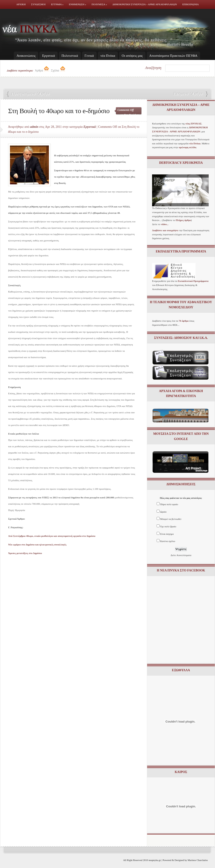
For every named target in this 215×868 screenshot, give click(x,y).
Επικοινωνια (190, 4)
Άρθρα (42, 71)
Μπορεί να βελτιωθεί (171, 519)
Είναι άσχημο (167, 534)
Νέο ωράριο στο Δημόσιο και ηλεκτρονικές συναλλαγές (188, 94)
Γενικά (89, 56)
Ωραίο (163, 512)
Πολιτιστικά (70, 56)
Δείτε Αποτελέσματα (181, 555)
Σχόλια (58, 71)
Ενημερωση (78, 4)
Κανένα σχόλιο (168, 541)
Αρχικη (21, 4)
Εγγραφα (57, 4)
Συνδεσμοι (38, 4)
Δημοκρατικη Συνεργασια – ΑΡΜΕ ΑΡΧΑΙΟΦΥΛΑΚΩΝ (145, 4)
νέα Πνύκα (108, 56)
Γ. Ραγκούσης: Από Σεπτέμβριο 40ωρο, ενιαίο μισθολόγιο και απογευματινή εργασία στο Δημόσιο (29, 94)
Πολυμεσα (99, 4)
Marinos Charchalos (198, 860)
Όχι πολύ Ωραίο (168, 526)
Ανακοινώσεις (26, 56)
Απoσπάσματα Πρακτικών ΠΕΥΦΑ (173, 56)
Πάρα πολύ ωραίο (169, 504)
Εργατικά (48, 56)
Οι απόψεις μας (132, 56)
